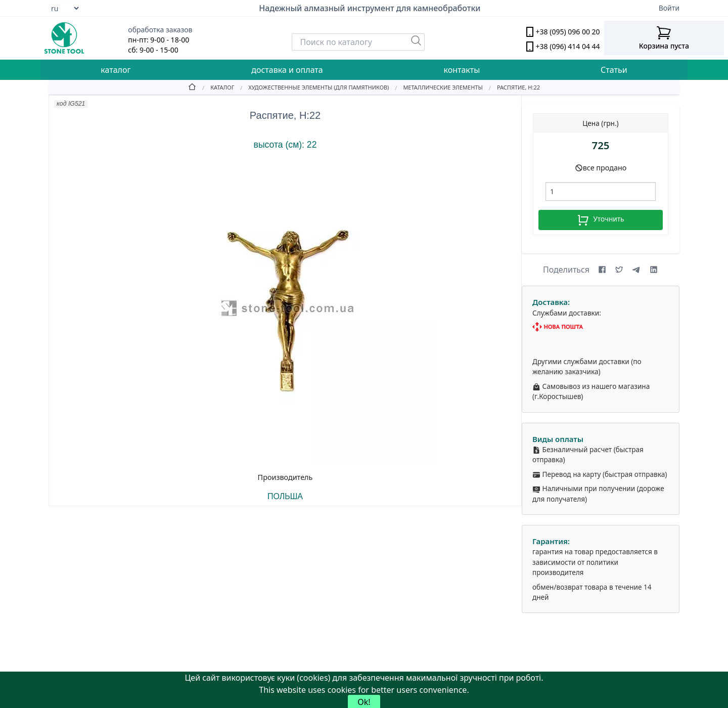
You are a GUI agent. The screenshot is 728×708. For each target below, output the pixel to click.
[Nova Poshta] (601, 327)
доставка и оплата (287, 70)
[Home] (192, 87)
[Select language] (65, 8)
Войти (669, 8)
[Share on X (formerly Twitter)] (619, 270)
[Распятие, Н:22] (511, 87)
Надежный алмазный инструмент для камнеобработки (370, 8)
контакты (462, 70)
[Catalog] (215, 87)
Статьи (614, 70)
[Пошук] (416, 40)
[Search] (358, 42)
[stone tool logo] (64, 38)
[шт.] (601, 191)
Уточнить (600, 220)
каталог (116, 70)
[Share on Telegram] (636, 270)
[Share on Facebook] (602, 270)
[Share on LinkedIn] (654, 270)
